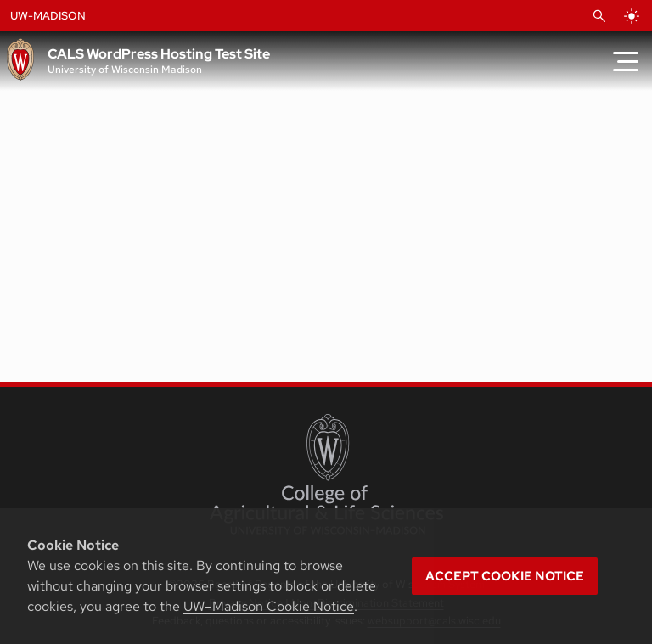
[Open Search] (599, 16)
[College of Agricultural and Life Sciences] (326, 474)
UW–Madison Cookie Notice (269, 606)
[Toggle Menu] (626, 61)
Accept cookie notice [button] (505, 576)
